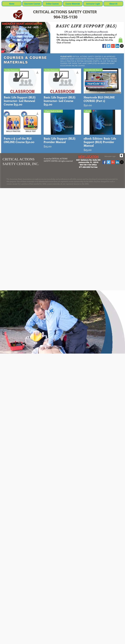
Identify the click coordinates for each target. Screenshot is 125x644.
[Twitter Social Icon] (109, 46)
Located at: (22, 34)
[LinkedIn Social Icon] (117, 46)
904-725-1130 (65, 17)
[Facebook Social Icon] (104, 46)
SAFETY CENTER (83, 12)
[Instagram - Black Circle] (122, 46)
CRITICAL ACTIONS (51, 12)
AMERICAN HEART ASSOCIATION (22, 23)
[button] (120, 40)
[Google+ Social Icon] (113, 46)
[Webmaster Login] (110, 156)
